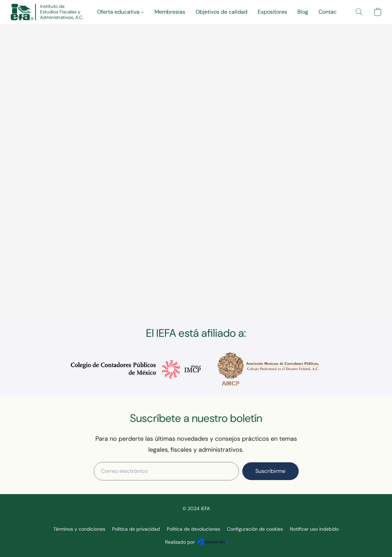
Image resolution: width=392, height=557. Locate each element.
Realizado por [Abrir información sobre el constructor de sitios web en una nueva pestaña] (196, 542)
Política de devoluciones (193, 529)
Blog (303, 12)
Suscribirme (270, 471)
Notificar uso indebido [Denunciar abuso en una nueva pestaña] (314, 529)
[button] (47, 12)
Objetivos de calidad (221, 12)
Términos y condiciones (79, 529)
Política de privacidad (136, 529)
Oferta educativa (120, 12)
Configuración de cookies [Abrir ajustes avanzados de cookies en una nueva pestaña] (255, 529)
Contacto (330, 12)
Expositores (272, 12)
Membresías (170, 12)
